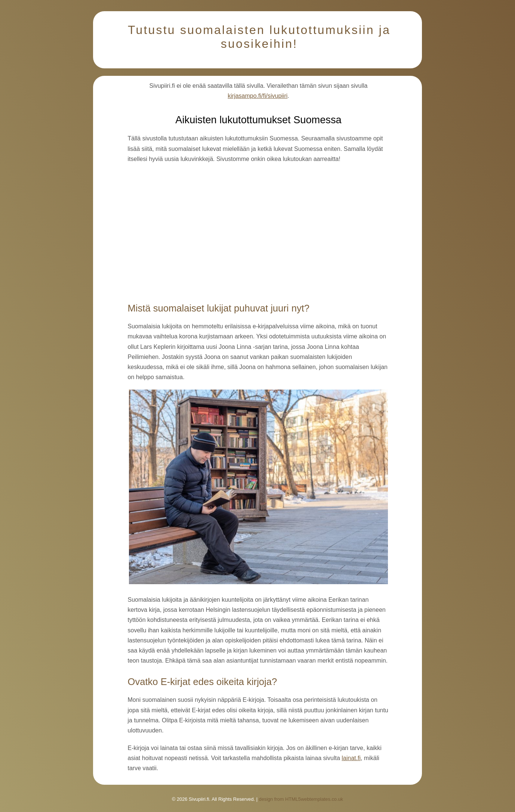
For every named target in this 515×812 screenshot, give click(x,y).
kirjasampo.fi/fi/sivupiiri (257, 96)
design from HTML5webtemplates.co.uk (301, 799)
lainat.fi (351, 758)
